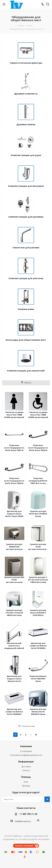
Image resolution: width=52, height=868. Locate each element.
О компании (26, 751)
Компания (26, 746)
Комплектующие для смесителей (26, 371)
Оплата (26, 770)
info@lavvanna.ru (23, 821)
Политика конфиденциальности (26, 755)
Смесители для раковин (26, 247)
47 (36, 735)
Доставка (26, 766)
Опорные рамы (26, 309)
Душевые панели (26, 124)
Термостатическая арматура (26, 63)
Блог (26, 782)
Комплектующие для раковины (26, 217)
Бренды (26, 786)
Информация (26, 762)
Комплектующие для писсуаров (26, 186)
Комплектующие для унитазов (26, 278)
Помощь (26, 777)
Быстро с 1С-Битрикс (24, 846)
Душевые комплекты (26, 94)
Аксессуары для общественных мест (26, 340)
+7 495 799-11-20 (28, 814)
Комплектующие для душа (26, 155)
